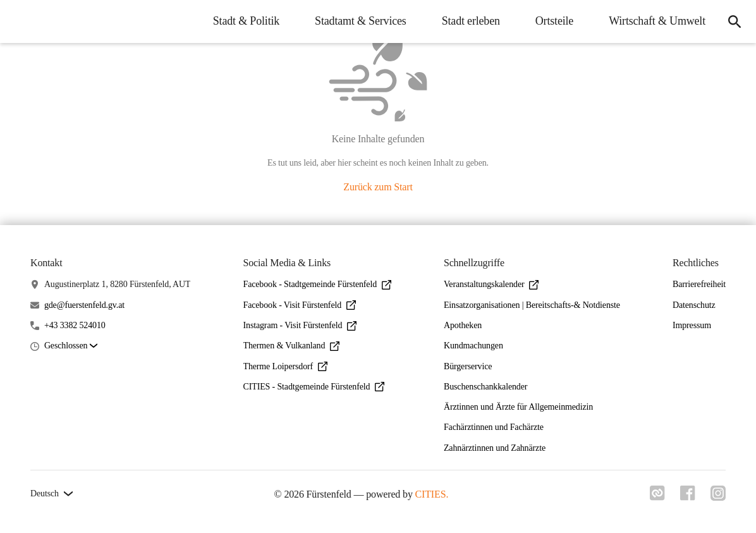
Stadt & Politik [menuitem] (246, 21)
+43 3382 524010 (75, 325)
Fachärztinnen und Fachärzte (494, 427)
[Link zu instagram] (718, 497)
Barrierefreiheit (699, 284)
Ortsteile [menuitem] (554, 21)
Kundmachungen (473, 346)
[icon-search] (735, 21)
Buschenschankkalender (485, 387)
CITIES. (432, 494)
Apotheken (463, 325)
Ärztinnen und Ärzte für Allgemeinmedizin (518, 407)
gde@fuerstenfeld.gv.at (84, 305)
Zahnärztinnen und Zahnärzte (495, 448)
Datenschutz (694, 305)
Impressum (692, 325)
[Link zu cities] (657, 497)
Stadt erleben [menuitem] (471, 21)
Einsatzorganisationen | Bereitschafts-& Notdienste (532, 305)
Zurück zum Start (378, 187)
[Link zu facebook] (688, 497)
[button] (71, 346)
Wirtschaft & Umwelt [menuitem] (657, 21)
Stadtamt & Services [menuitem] (361, 21)
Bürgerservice (468, 366)
